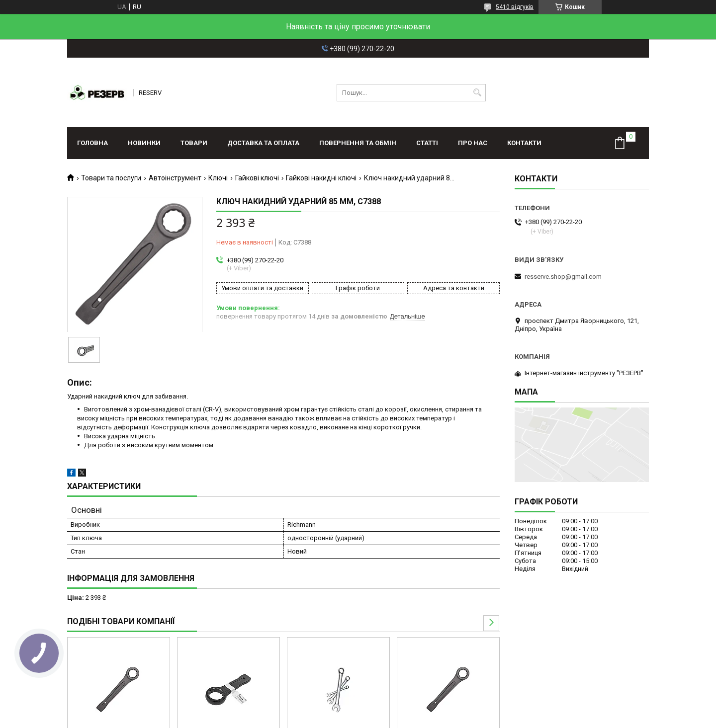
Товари (194, 143)
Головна (92, 143)
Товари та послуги (111, 178)
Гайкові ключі (257, 178)
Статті (427, 143)
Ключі (218, 178)
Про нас (473, 143)
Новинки (144, 143)
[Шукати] (477, 93)
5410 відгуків (515, 7)
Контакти (524, 143)
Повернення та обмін (358, 143)
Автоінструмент (175, 178)
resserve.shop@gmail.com (563, 277)
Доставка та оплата (263, 143)
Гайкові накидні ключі (321, 178)
